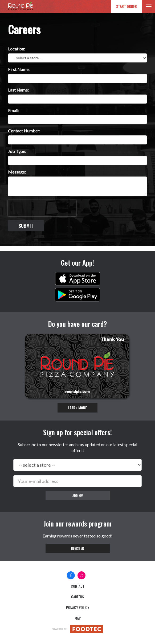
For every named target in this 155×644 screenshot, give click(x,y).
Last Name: (18, 90)
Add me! (78, 495)
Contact (78, 586)
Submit (26, 226)
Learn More (77, 408)
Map (78, 618)
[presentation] (42, 208)
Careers (77, 597)
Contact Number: (24, 131)
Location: (17, 49)
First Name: (19, 69)
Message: (17, 172)
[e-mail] (77, 481)
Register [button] (77, 548)
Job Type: (17, 151)
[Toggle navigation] (149, 6)
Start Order (127, 6)
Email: (14, 110)
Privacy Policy (78, 607)
